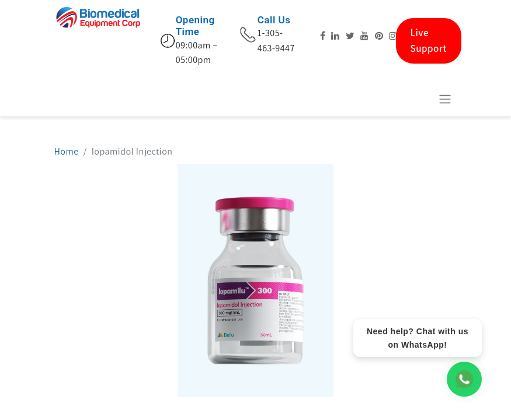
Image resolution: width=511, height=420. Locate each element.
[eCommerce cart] (416, 99)
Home (67, 151)
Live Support (429, 41)
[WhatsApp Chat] (464, 379)
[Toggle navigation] (445, 99)
